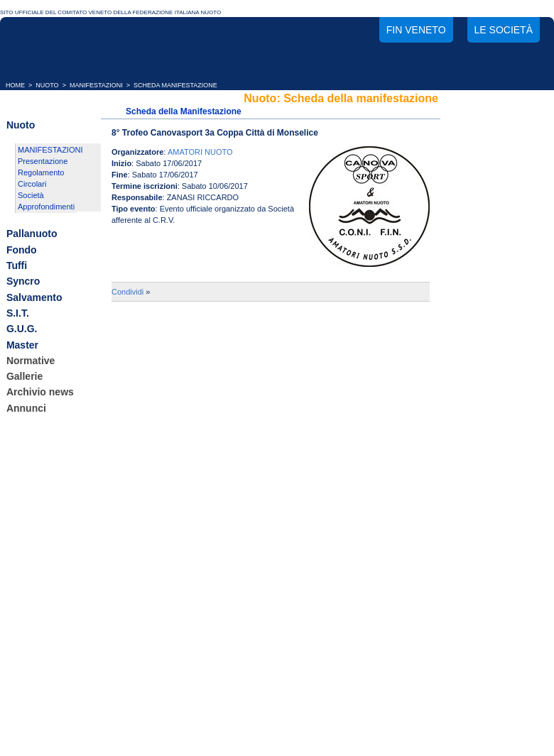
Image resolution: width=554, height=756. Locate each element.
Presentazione (43, 161)
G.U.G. (22, 329)
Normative (31, 361)
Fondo (22, 250)
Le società (504, 30)
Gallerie (25, 376)
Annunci (26, 408)
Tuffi (17, 265)
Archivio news (40, 393)
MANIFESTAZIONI (96, 85)
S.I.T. (18, 313)
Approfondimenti (46, 207)
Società (31, 195)
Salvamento (34, 297)
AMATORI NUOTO (200, 152)
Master (22, 345)
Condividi (127, 292)
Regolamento (41, 172)
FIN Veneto (416, 30)
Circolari (32, 184)
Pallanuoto (32, 234)
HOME (15, 85)
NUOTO (47, 85)
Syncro (23, 282)
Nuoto (21, 125)
